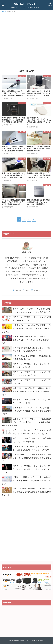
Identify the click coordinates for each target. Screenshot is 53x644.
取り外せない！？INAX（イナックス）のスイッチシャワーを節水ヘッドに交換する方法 (32, 311)
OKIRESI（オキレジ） (26, 4)
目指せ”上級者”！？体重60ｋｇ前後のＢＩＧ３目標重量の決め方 (32, 358)
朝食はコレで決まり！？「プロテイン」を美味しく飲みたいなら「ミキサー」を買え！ (32, 432)
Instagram (37, 290)
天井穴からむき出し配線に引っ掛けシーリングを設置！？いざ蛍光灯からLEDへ (32, 350)
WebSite (18, 290)
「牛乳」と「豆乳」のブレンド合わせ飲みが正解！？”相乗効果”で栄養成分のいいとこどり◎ (26, 481)
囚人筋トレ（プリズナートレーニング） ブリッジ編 (31, 382)
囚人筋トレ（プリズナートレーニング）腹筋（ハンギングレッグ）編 (32, 440)
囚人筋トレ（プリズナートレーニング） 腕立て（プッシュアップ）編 (31, 374)
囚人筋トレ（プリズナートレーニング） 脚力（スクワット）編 (31, 401)
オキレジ (27, 252)
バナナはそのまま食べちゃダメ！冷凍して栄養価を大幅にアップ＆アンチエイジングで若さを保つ (26, 329)
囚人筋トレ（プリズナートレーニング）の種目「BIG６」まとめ (32, 319)
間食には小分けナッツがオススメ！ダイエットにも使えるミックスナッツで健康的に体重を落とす (26, 492)
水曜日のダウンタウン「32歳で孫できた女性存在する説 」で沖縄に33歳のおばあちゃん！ (26, 340)
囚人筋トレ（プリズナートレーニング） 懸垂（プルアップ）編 (31, 366)
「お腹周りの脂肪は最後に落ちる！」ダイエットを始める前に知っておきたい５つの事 (32, 448)
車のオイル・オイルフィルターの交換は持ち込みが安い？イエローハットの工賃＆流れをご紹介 (26, 411)
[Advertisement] (26, 41)
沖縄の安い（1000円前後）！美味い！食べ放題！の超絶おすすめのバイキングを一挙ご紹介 (26, 391)
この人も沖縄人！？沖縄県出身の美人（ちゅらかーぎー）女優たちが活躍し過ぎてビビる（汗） (26, 458)
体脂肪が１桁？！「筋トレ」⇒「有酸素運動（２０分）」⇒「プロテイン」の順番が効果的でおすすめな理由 (26, 422)
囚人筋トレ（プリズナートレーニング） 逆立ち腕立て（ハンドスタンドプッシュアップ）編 (26, 469)
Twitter (27, 290)
